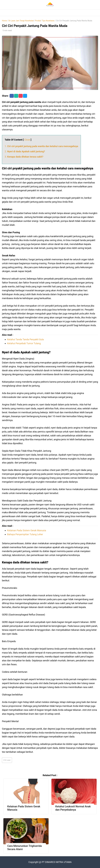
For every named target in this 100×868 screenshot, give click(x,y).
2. (25, 151)
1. (41, 146)
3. (24, 157)
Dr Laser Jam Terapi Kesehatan (21, 21)
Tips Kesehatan (48, 21)
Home (4, 21)
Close (27, 140)
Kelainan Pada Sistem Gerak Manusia (27, 530)
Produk (38, 21)
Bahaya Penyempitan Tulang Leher (25, 534)
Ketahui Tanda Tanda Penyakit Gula (25, 339)
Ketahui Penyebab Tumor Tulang (24, 343)
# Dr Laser (7, 760)
